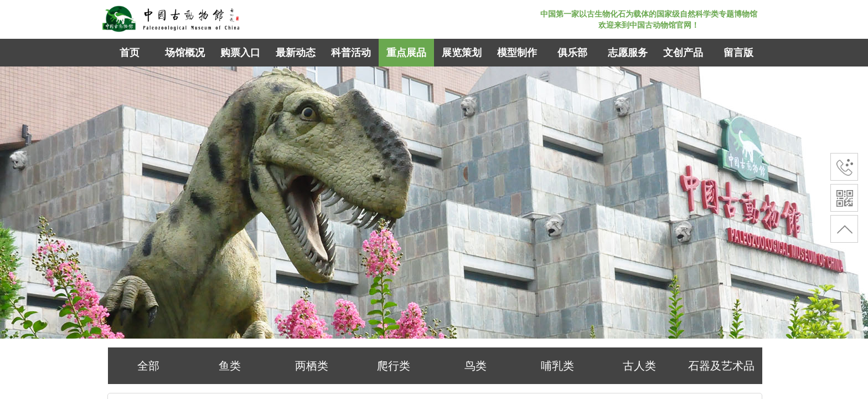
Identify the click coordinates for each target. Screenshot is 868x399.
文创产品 (683, 53)
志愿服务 (628, 53)
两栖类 (312, 366)
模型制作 (517, 53)
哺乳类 (557, 366)
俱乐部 (572, 53)
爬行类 (394, 366)
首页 (130, 53)
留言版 (738, 53)
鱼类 (230, 366)
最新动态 (296, 53)
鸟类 (476, 366)
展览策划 (462, 53)
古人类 (639, 366)
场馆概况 (185, 53)
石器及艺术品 (721, 366)
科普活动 (351, 53)
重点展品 (406, 53)
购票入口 (240, 53)
